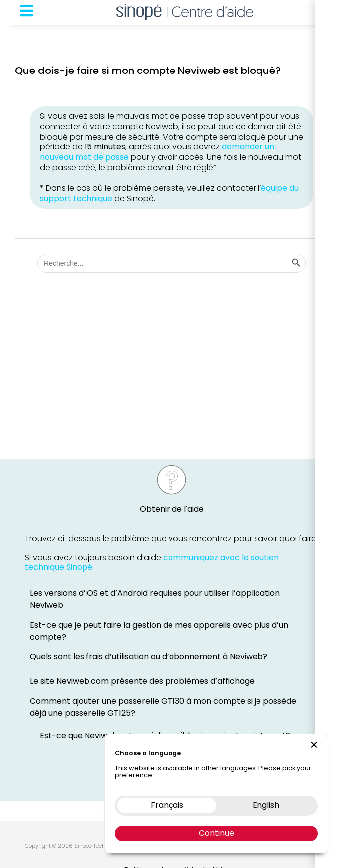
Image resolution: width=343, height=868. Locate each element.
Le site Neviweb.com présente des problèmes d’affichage (142, 681)
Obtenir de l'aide (172, 509)
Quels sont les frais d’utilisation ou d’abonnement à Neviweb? (149, 657)
